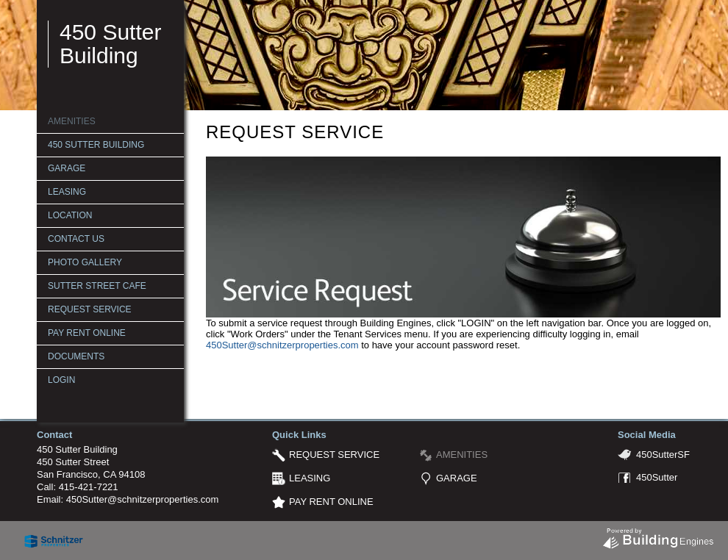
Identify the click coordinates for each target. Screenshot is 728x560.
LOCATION (70, 215)
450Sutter (657, 477)
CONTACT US (76, 239)
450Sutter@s (234, 345)
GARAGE (67, 168)
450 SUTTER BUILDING (96, 145)
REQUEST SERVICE (90, 309)
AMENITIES (72, 121)
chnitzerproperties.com (310, 345)
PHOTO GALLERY (85, 262)
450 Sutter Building (110, 44)
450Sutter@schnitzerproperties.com (143, 499)
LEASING (67, 192)
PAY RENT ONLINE (87, 333)
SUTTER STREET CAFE (97, 286)
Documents (76, 356)
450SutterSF (663, 455)
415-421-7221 (89, 487)
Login (61, 380)
